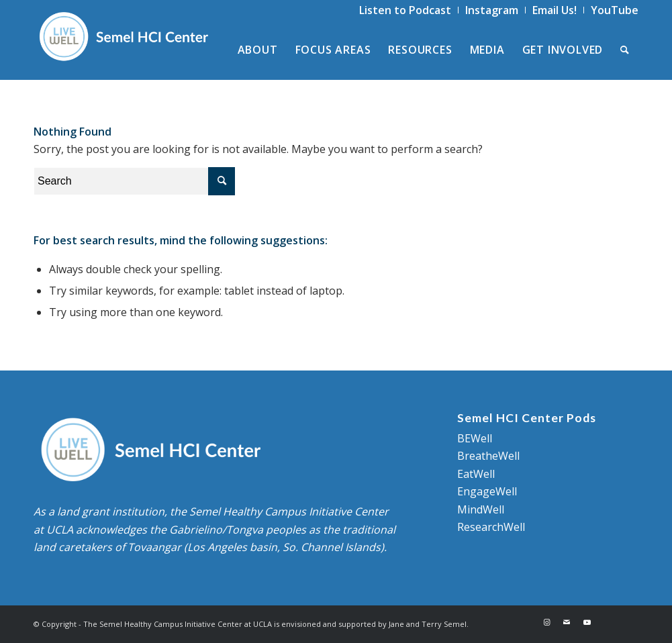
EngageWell (487, 491)
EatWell (476, 474)
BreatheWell (488, 456)
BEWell (475, 438)
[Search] (625, 50)
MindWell (481, 509)
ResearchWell (491, 527)
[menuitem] (405, 10)
